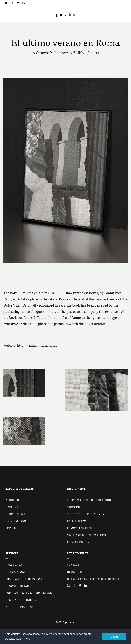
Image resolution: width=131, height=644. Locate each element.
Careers (12, 507)
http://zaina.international (37, 345)
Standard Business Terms (86, 535)
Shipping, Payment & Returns (89, 500)
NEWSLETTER (76, 572)
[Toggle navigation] (5, 15)
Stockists (75, 507)
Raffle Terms (77, 521)
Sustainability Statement (86, 514)
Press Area (14, 565)
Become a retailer (20, 586)
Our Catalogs (16, 572)
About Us (12, 500)
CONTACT (73, 565)
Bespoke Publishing (21, 600)
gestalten (70, 622)
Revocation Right (80, 528)
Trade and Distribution (24, 579)
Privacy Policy (78, 542)
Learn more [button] (23, 639)
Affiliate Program (20, 607)
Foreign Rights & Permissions (29, 593)
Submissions (15, 514)
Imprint (12, 528)
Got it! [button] (114, 637)
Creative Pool (16, 521)
